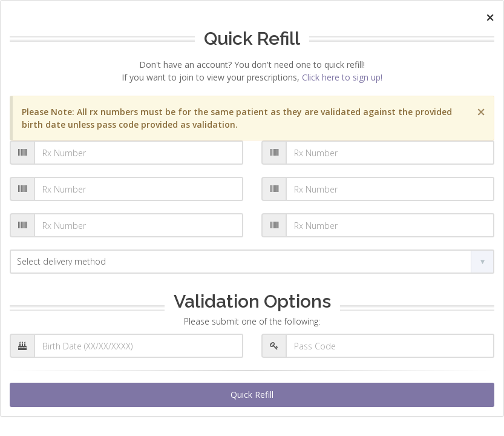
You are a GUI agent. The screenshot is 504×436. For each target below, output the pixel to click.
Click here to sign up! (342, 77)
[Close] (490, 17)
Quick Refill (252, 395)
